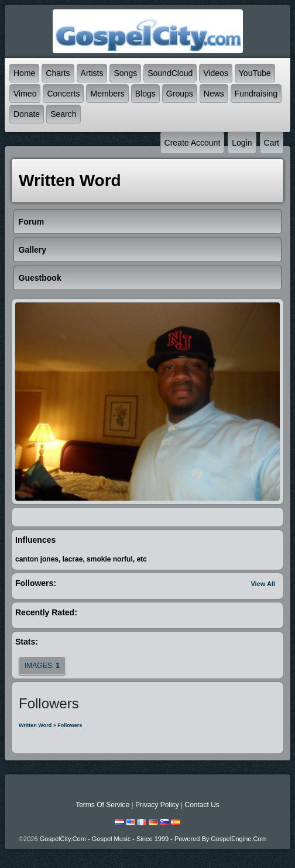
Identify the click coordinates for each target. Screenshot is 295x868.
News (214, 94)
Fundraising (256, 94)
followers (70, 725)
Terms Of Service (102, 805)
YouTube (255, 73)
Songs (125, 73)
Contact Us (202, 805)
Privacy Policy (157, 805)
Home (24, 73)
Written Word (35, 725)
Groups (180, 94)
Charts (58, 73)
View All (263, 584)
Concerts (63, 94)
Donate (27, 114)
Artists (92, 73)
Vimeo (25, 94)
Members (107, 94)
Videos (216, 73)
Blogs (145, 94)
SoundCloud (170, 73)
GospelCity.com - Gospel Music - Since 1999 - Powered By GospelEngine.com (153, 839)
